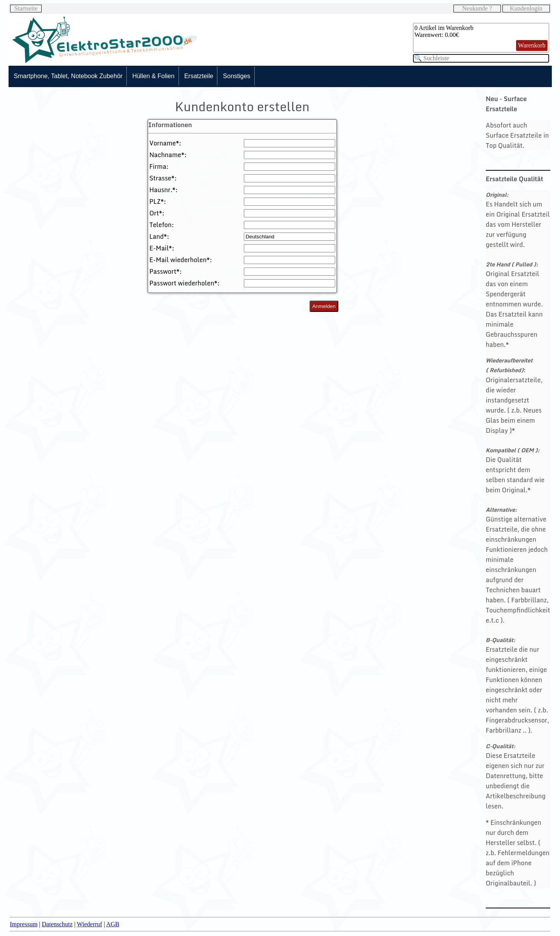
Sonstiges (236, 76)
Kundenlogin (526, 8)
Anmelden (324, 306)
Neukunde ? (477, 8)
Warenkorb (532, 45)
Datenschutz (57, 924)
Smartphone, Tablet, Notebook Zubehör (68, 76)
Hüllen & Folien (153, 76)
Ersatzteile (199, 76)
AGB (113, 924)
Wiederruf (90, 924)
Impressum (24, 924)
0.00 (450, 35)
